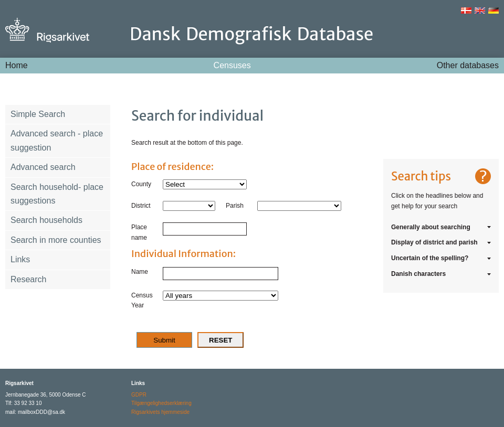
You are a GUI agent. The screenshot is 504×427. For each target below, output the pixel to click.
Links (20, 259)
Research (28, 279)
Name (140, 272)
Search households (46, 220)
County (141, 184)
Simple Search (38, 114)
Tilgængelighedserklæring (161, 403)
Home (17, 65)
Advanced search (43, 167)
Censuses (232, 65)
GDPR (139, 395)
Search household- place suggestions (57, 194)
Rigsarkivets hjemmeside (160, 412)
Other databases (468, 65)
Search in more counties (56, 240)
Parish (235, 206)
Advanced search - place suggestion (57, 140)
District (141, 206)
